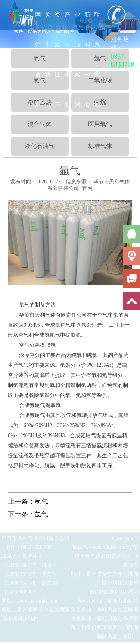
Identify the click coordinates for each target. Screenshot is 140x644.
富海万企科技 (123, 602)
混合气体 (40, 124)
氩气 (41, 502)
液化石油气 (40, 146)
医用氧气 (100, 124)
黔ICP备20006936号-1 (114, 593)
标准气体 (100, 146)
